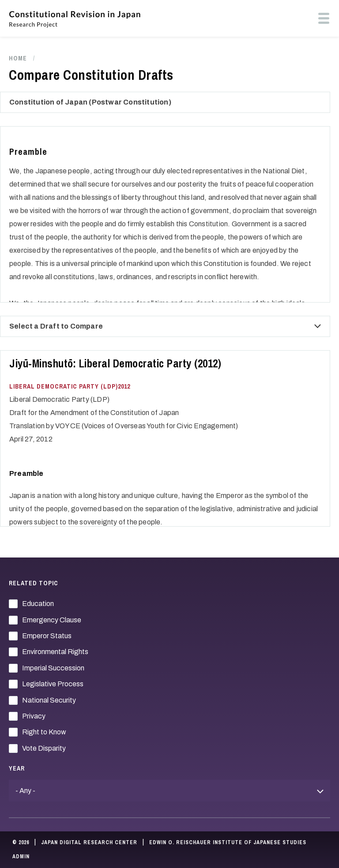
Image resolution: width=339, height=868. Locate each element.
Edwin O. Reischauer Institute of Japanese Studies (228, 842)
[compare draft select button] (318, 326)
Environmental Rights (55, 652)
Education (38, 604)
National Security (49, 700)
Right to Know (44, 732)
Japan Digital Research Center (89, 842)
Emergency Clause (52, 620)
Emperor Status (47, 636)
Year (17, 769)
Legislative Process (53, 684)
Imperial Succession (53, 668)
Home (18, 58)
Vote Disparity (44, 748)
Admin (21, 857)
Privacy (34, 716)
